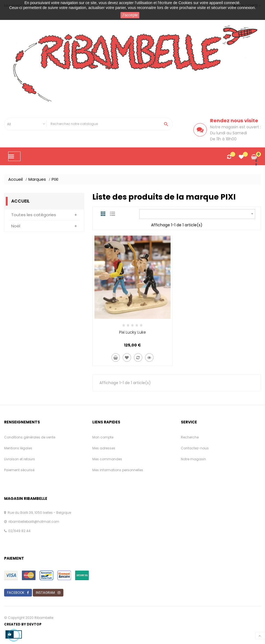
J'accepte (130, 15)
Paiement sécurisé (19, 470)
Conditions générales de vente (30, 437)
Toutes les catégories (34, 215)
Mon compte (103, 437)
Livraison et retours (20, 459)
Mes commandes (107, 459)
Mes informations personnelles (118, 470)
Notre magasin (193, 459)
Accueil (20, 201)
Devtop (34, 624)
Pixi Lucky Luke (132, 332)
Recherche (190, 437)
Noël (16, 226)
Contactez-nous (195, 448)
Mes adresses (104, 448)
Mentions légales (18, 448)
